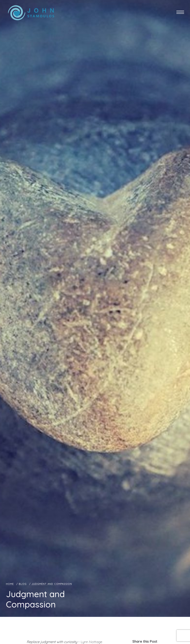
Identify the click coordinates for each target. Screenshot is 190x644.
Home (10, 584)
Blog (23, 584)
